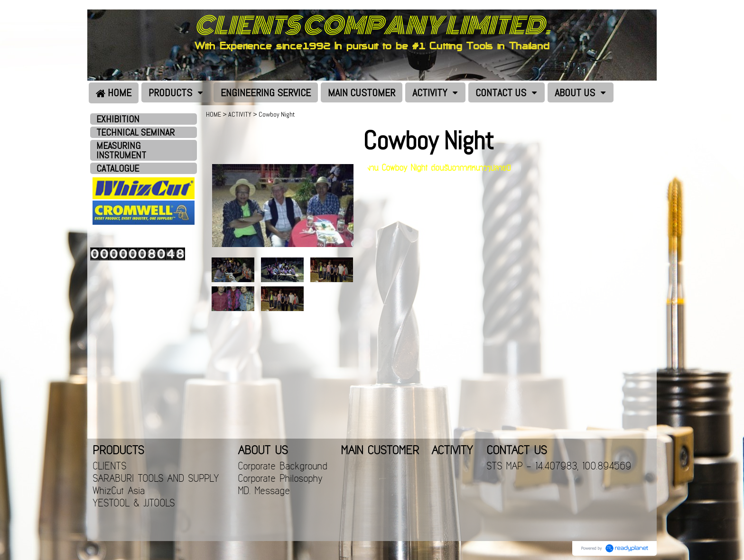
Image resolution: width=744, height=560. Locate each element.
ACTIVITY (240, 114)
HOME (214, 114)
